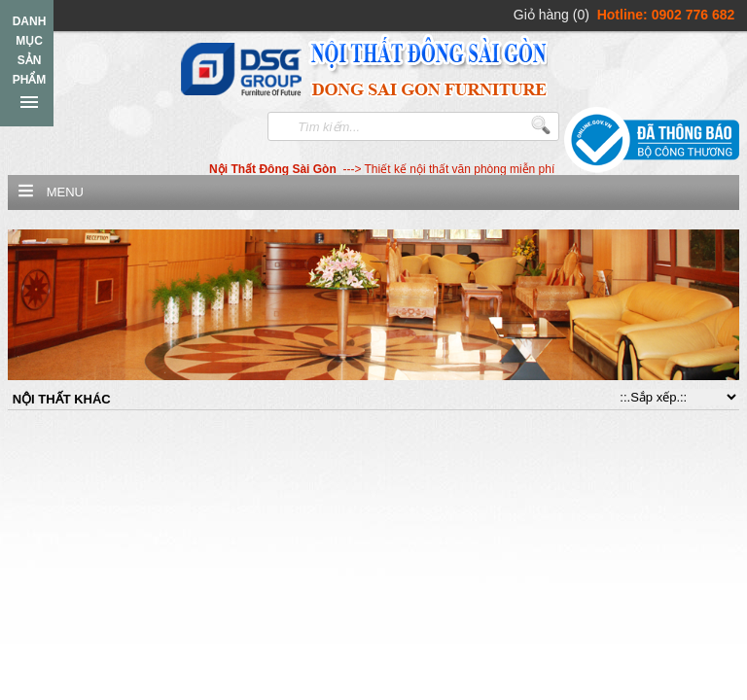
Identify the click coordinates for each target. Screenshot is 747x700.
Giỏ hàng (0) (551, 15)
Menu (65, 192)
